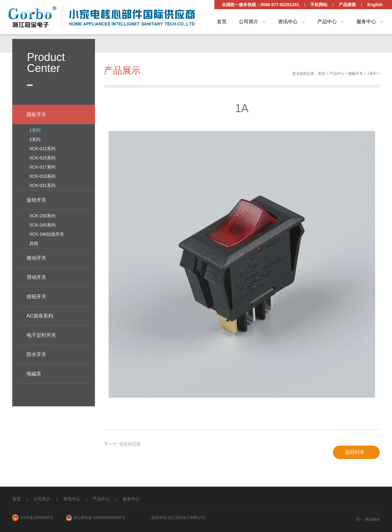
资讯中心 (288, 22)
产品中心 (327, 22)
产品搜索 (347, 5)
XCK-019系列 (42, 175)
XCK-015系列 (42, 157)
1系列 (372, 75)
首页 (222, 22)
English (375, 5)
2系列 (35, 139)
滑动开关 (36, 276)
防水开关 (36, 353)
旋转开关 (36, 199)
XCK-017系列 (42, 166)
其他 (34, 242)
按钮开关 (36, 296)
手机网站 (319, 5)
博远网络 (372, 519)
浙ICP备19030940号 (37, 518)
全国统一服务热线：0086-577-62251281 (260, 5)
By (359, 519)
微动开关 (36, 257)
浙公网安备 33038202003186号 (99, 518)
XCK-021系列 (42, 184)
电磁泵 (34, 373)
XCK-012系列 (42, 148)
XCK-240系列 (42, 224)
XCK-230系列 (42, 215)
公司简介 (249, 22)
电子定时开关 (41, 334)
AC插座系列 (40, 315)
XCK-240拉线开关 (47, 233)
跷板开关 (356, 75)
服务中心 (366, 22)
